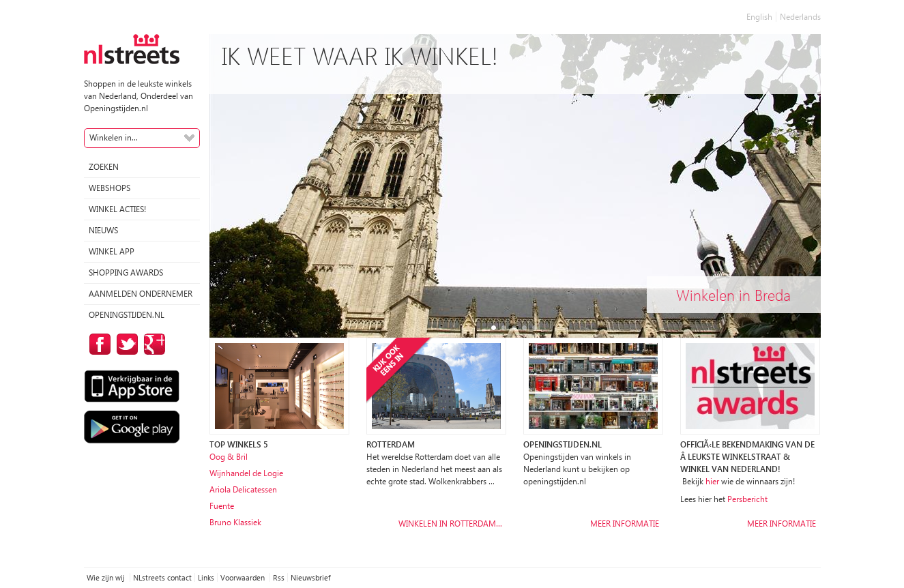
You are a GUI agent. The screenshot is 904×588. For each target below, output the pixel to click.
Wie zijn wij (107, 577)
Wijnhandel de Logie (246, 473)
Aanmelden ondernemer (141, 294)
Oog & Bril (229, 457)
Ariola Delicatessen (243, 489)
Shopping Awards (126, 273)
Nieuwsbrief (310, 577)
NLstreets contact (162, 577)
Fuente (222, 506)
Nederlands (800, 17)
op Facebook (98, 344)
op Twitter (125, 344)
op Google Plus (152, 344)
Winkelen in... (114, 137)
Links (206, 577)
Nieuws (103, 230)
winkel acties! (117, 209)
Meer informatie (625, 524)
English (759, 17)
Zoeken (104, 167)
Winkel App (112, 251)
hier (712, 481)
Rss (279, 577)
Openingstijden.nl (127, 315)
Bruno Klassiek (235, 522)
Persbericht (747, 499)
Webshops (110, 188)
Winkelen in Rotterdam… (450, 524)
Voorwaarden (244, 577)
